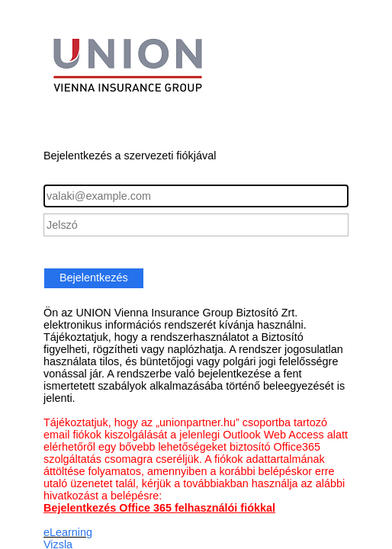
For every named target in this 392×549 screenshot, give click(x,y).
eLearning (68, 532)
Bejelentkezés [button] (94, 278)
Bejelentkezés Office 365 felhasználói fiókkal (159, 508)
